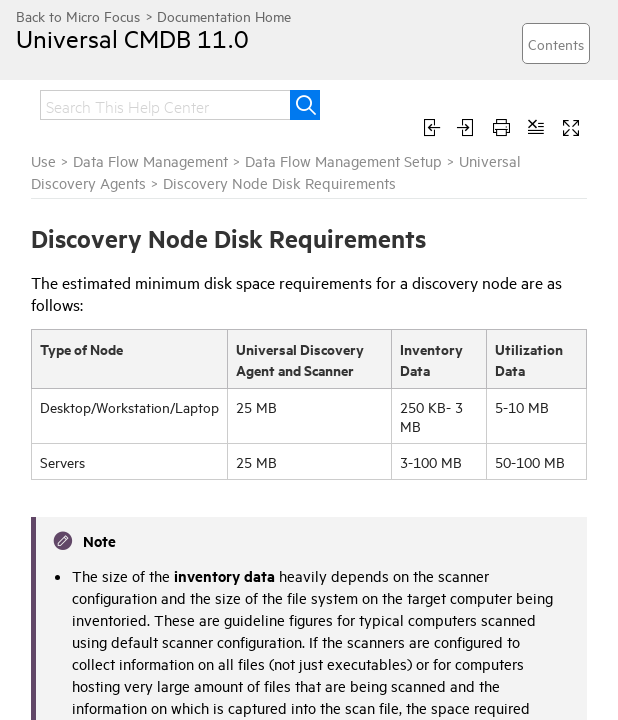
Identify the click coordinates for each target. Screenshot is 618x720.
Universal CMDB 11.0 (132, 38)
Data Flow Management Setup (343, 160)
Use (43, 160)
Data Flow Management (150, 160)
